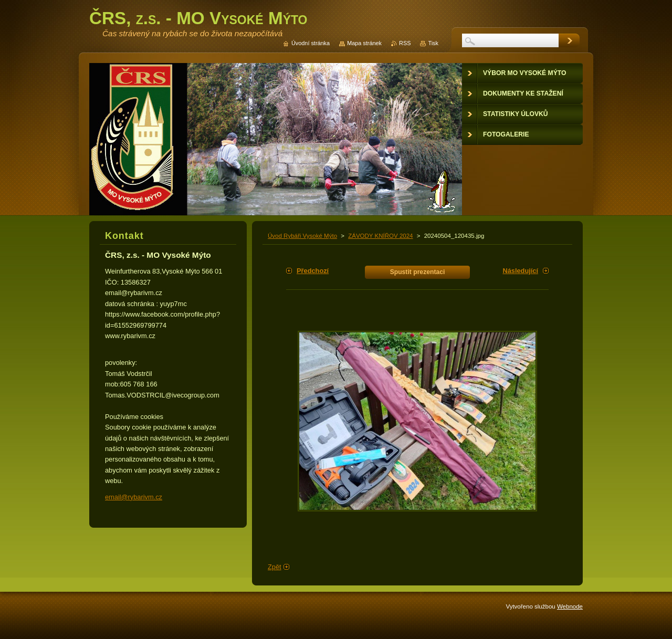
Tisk (433, 43)
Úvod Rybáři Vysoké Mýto (302, 236)
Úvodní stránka (311, 43)
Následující (520, 271)
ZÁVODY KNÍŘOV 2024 (380, 236)
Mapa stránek (364, 43)
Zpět (275, 567)
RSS (405, 43)
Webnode (570, 606)
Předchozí (313, 271)
